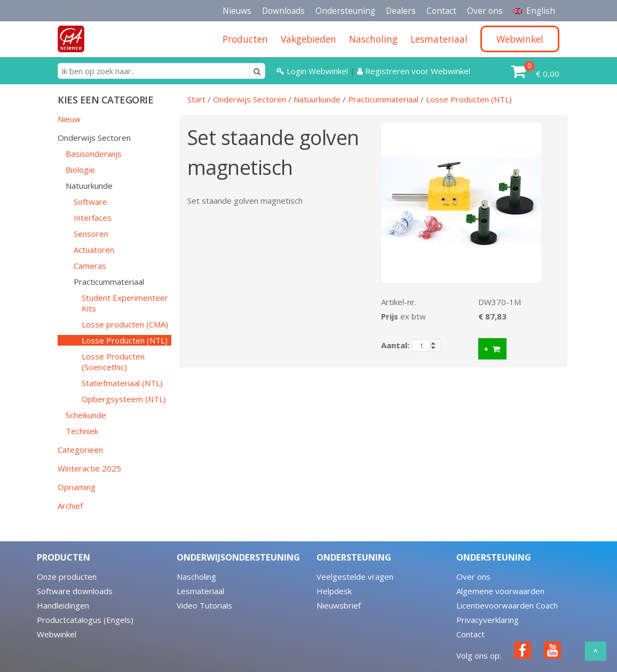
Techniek (82, 431)
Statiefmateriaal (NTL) (122, 383)
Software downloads (75, 591)
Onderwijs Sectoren (94, 138)
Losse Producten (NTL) (125, 340)
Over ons (485, 11)
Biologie (80, 170)
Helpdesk (334, 591)
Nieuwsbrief (339, 605)
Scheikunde (86, 415)
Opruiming (77, 487)
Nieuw (69, 119)
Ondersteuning (345, 11)
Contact (441, 11)
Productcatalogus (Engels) (85, 620)
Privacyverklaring (488, 620)
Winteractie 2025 (89, 468)
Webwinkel (57, 634)
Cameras (90, 266)
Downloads (283, 11)
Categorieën (80, 450)
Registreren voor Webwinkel (414, 71)
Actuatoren (94, 250)
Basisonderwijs (94, 154)
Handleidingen (63, 605)
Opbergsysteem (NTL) (124, 399)
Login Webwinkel (313, 71)
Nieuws (237, 11)
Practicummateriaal (109, 282)
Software (90, 202)
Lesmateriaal (200, 591)
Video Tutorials (204, 605)
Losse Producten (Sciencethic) (113, 362)
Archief (70, 506)
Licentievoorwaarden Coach (507, 605)
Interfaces (93, 218)
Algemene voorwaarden (500, 591)
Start (196, 99)
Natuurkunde (89, 186)
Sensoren (91, 234)
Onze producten (67, 577)
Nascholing (196, 577)
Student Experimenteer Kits (125, 303)
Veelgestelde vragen (355, 577)
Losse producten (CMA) (125, 324)
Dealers (401, 11)
